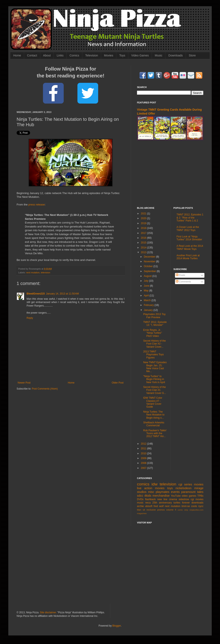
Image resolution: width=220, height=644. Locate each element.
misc (151, 492)
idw (155, 484)
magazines (142, 513)
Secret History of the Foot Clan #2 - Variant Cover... (155, 344)
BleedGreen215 (36, 294)
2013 (144, 252)
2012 (144, 444)
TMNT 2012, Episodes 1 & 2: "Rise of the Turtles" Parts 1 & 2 (190, 218)
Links (60, 55)
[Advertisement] (110, 568)
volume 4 (171, 510)
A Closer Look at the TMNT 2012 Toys (188, 229)
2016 (144, 238)
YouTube (176, 496)
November (150, 262)
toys (170, 488)
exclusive (151, 510)
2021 (144, 214)
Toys (122, 55)
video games (189, 496)
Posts (180, 275)
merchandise (161, 496)
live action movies (151, 488)
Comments (183, 282)
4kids (148, 496)
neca (148, 503)
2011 (144, 448)
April (147, 296)
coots (194, 506)
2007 (144, 468)
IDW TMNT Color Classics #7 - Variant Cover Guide (153, 402)
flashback (150, 499)
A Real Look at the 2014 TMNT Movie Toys (190, 247)
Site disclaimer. (48, 612)
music (140, 503)
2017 (144, 233)
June (147, 286)
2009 (144, 458)
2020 (144, 218)
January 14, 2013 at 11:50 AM (62, 294)
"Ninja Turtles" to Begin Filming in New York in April (154, 379)
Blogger (117, 626)
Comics (74, 55)
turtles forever (182, 503)
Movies (109, 55)
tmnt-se (186, 506)
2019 (144, 223)
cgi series (185, 484)
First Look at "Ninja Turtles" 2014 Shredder (189, 238)
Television (92, 55)
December (150, 257)
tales (200, 492)
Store (192, 55)
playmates (163, 492)
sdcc (140, 496)
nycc (201, 506)
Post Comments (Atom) (45, 389)
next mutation (33, 273)
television (46, 273)
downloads (197, 503)
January (149, 310)
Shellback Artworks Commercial (154, 424)
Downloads (175, 55)
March (148, 300)
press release (36, 205)
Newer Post (24, 383)
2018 (144, 228)
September (150, 271)
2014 (144, 248)
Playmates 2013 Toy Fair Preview (154, 316)
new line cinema (167, 499)
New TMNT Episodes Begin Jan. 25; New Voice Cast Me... (155, 367)
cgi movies (197, 499)
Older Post (118, 383)
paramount (188, 492)
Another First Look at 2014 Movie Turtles (188, 257)
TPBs (200, 496)
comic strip (183, 510)
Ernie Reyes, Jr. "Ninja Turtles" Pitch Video (153, 333)
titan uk (141, 510)
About (47, 55)
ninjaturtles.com (196, 510)
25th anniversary (162, 503)
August (148, 276)
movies (199, 484)
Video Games (140, 55)
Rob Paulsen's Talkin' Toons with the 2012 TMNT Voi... (155, 433)
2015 (144, 243)
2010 (144, 453)
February (149, 305)
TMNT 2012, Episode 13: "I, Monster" (155, 324)
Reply (30, 318)
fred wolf (159, 506)
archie (140, 506)
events (175, 492)
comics (143, 484)
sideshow (184, 499)
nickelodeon (184, 488)
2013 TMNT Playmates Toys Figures (153, 355)
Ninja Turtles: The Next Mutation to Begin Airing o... (154, 415)
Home (17, 55)
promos (161, 510)
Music (159, 55)
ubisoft (149, 506)
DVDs (140, 499)
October (149, 266)
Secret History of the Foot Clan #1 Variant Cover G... (155, 390)
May (147, 291)
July (146, 281)
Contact (32, 55)
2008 (144, 463)
